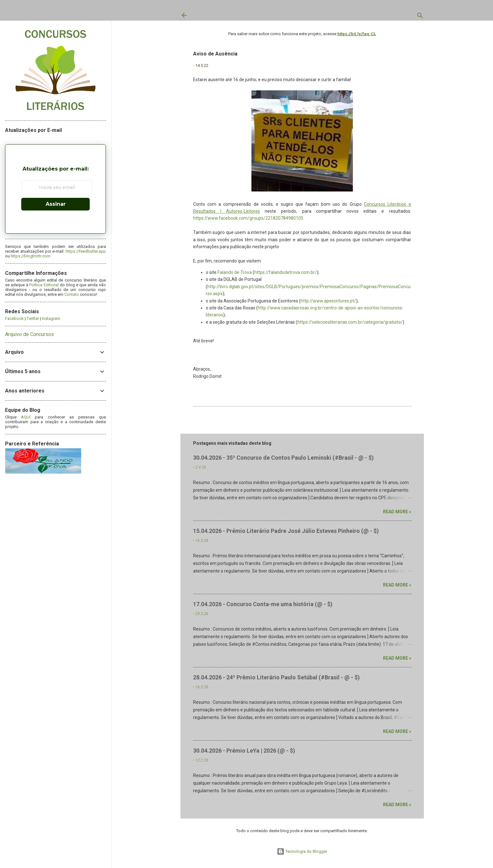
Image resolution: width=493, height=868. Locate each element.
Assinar (56, 204)
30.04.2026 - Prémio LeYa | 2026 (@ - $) (244, 751)
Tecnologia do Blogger (302, 851)
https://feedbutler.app (86, 251)
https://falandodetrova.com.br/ (285, 272)
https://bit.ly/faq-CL (357, 34)
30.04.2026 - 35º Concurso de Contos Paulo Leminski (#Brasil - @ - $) (283, 458)
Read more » (397, 512)
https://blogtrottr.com (31, 256)
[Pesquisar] (420, 17)
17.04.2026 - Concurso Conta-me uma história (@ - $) (263, 604)
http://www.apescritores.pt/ (328, 301)
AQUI (26, 417)
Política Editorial (44, 285)
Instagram (51, 318)
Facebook (14, 318)
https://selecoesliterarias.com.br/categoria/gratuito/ (350, 322)
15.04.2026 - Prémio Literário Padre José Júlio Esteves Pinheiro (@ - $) (286, 531)
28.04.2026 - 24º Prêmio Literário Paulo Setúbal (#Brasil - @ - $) (276, 677)
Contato (72, 294)
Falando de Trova (235, 272)
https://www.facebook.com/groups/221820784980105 (248, 218)
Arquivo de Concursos (29, 334)
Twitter (33, 318)
